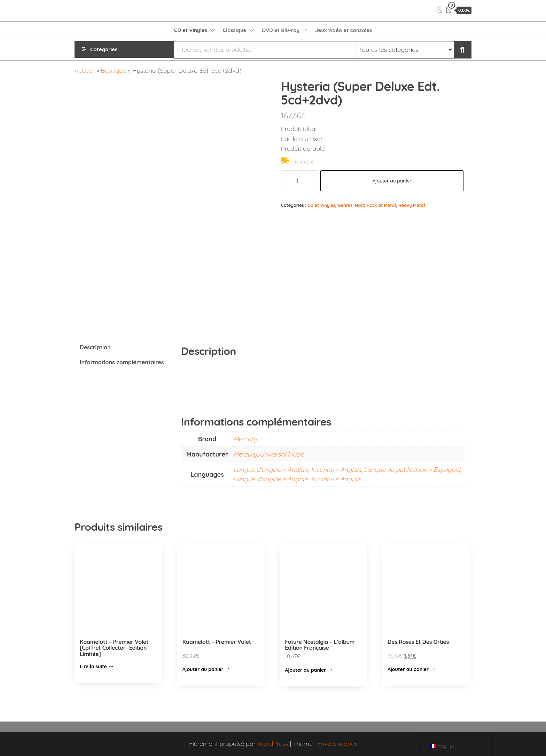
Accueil (85, 71)
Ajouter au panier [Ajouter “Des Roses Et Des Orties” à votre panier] (408, 669)
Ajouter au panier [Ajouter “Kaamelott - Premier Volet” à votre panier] (203, 669)
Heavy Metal (412, 205)
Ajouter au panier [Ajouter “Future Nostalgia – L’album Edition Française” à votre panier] (305, 670)
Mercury (245, 439)
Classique (235, 30)
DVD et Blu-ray (281, 30)
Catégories (104, 50)
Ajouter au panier (392, 181)
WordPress (273, 744)
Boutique (114, 71)
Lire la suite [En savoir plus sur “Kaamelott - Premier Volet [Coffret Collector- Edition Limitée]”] (93, 667)
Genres (345, 205)
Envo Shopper (337, 744)
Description (95, 347)
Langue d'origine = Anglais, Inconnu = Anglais (297, 470)
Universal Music (282, 454)
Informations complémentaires (122, 362)
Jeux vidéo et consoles (344, 30)
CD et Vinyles (191, 30)
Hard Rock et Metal (375, 205)
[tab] (124, 348)
